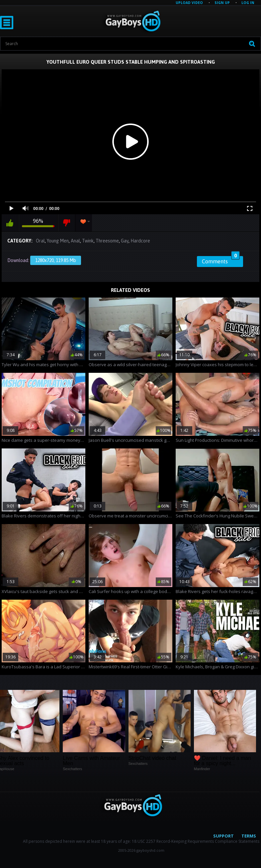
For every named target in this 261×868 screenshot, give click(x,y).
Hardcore (140, 241)
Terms (249, 836)
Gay (125, 241)
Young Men (58, 241)
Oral (40, 241)
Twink (88, 241)
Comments (221, 260)
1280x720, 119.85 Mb (56, 260)
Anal (75, 241)
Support (223, 836)
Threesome (107, 241)
